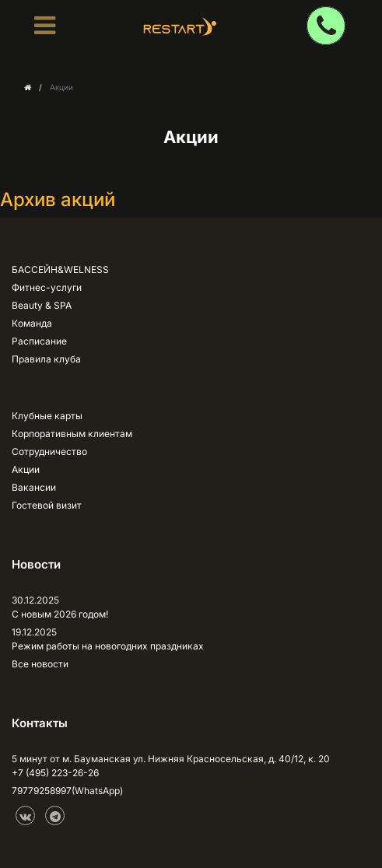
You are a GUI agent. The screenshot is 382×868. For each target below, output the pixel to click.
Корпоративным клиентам (72, 434)
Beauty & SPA (42, 305)
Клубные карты (47, 416)
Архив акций (58, 199)
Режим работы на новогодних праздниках (108, 646)
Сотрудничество (49, 451)
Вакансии (34, 487)
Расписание (39, 341)
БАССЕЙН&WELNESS (60, 269)
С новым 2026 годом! (60, 614)
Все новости (40, 664)
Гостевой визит (47, 505)
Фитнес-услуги (47, 287)
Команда (32, 323)
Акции (26, 469)
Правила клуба (46, 359)
